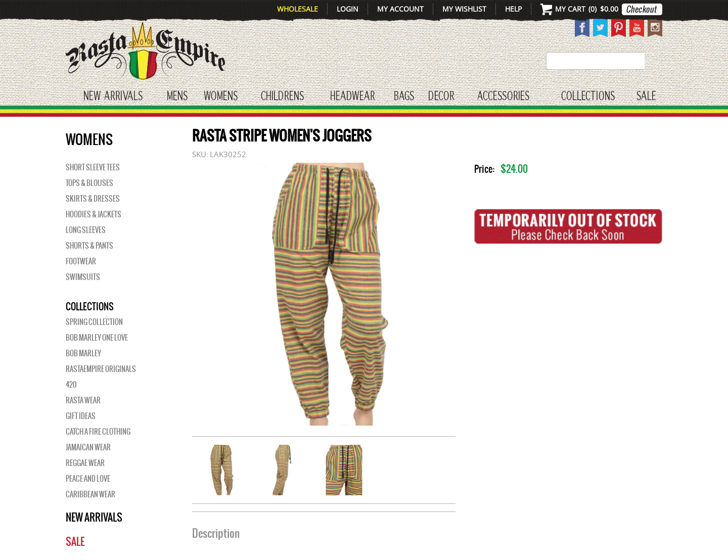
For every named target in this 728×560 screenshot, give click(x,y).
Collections (588, 97)
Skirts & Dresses (93, 199)
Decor (441, 97)
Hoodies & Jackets (94, 214)
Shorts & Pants (89, 246)
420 (71, 385)
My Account (400, 9)
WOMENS (221, 97)
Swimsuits (83, 277)
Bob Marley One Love (97, 338)
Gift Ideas (81, 416)
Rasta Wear (83, 400)
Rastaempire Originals (101, 369)
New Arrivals (113, 97)
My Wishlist (464, 9)
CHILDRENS (282, 97)
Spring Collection (94, 322)
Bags (404, 97)
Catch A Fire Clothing (98, 432)
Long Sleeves (86, 230)
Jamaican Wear (88, 447)
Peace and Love (88, 479)
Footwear (81, 261)
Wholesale (298, 9)
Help (513, 9)
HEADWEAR (352, 97)
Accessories (503, 97)
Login (348, 9)
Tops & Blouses (89, 183)
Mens (177, 97)
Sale (646, 97)
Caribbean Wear (90, 494)
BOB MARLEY (83, 353)
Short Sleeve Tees (93, 167)
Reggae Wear (85, 463)
